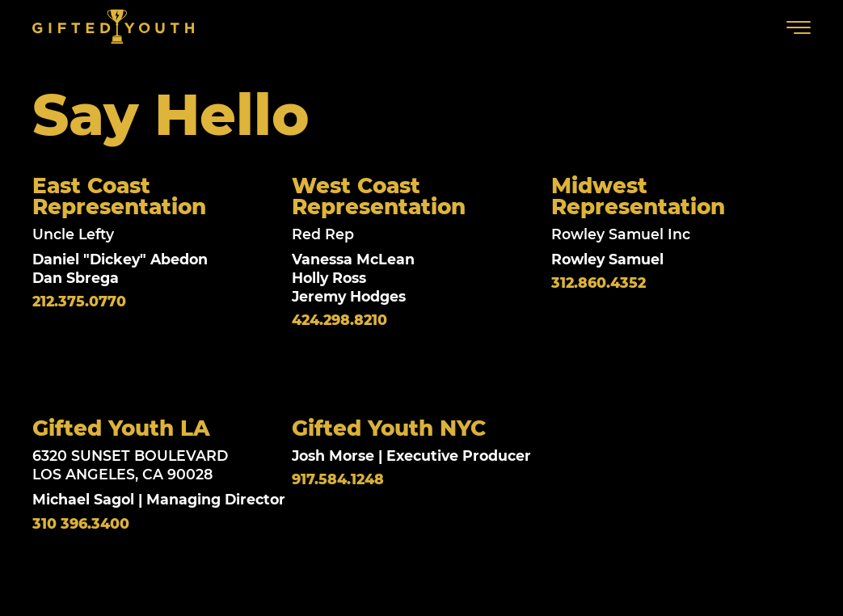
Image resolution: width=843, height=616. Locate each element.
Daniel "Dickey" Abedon (120, 259)
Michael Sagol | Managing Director (159, 500)
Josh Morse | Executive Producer (411, 456)
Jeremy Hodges (349, 296)
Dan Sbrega (76, 278)
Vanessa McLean (353, 259)
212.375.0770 (79, 302)
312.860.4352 (599, 284)
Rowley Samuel (607, 259)
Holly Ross (329, 278)
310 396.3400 (81, 525)
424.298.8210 (339, 320)
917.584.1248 (338, 481)
